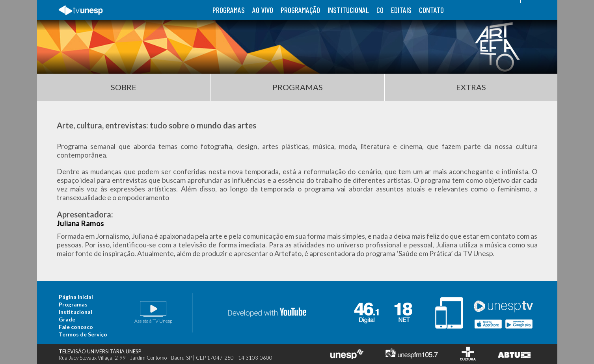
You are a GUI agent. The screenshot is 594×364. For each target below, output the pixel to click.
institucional (348, 10)
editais (401, 10)
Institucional (75, 312)
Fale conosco (76, 327)
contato (431, 10)
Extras (471, 87)
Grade (67, 319)
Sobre (124, 87)
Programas (298, 87)
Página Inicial (76, 297)
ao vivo (263, 10)
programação (300, 10)
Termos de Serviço (83, 334)
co (380, 10)
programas (229, 10)
